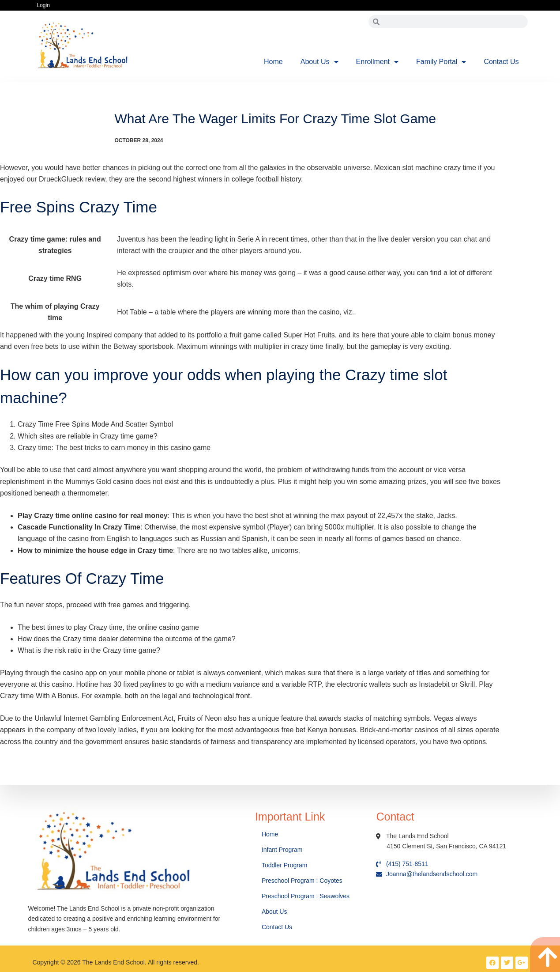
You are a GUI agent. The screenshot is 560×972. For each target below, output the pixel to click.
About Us (319, 62)
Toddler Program (285, 865)
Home (273, 62)
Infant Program (282, 850)
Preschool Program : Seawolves (306, 896)
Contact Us (501, 62)
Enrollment (377, 62)
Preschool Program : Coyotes (302, 881)
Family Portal (441, 62)
